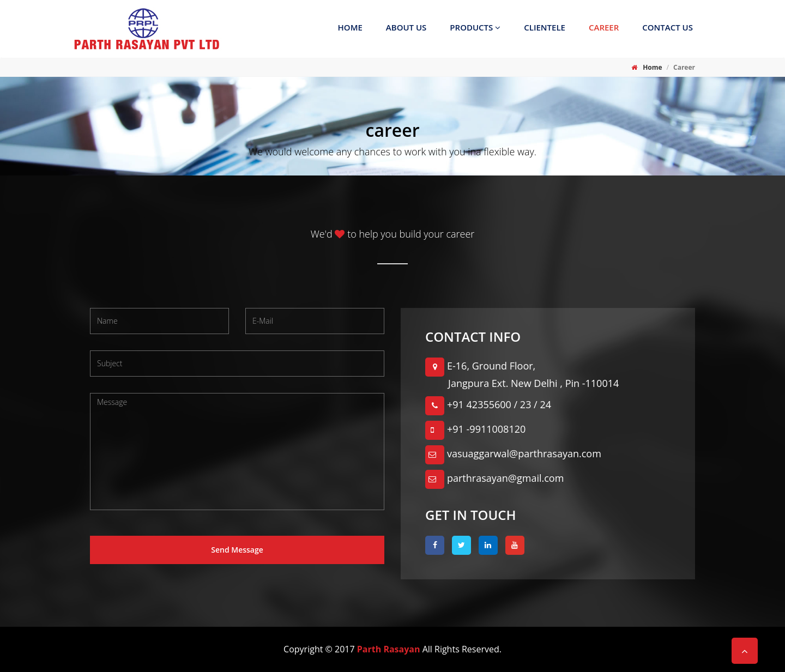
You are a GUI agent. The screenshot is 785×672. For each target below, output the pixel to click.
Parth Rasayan (389, 649)
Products (475, 27)
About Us (406, 27)
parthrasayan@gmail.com (494, 478)
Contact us (668, 27)
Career (604, 27)
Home (350, 27)
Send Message (237, 550)
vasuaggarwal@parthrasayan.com (513, 453)
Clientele (545, 27)
